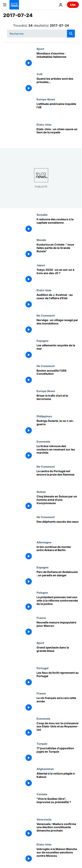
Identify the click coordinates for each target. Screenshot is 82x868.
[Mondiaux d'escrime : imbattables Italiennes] (58, 60)
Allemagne (44, 542)
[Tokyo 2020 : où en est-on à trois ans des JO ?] (58, 276)
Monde (41, 240)
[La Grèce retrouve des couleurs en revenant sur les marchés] (58, 452)
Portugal (42, 668)
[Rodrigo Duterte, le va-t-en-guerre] (58, 427)
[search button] (71, 34)
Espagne (43, 341)
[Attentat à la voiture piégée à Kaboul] (58, 780)
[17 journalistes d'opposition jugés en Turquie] (58, 755)
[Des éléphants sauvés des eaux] (58, 528)
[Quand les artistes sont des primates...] (58, 85)
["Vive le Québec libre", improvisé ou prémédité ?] (58, 805)
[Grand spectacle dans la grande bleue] (58, 654)
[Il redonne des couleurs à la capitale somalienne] (58, 226)
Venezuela (44, 819)
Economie (43, 441)
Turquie (42, 744)
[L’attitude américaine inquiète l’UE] (58, 110)
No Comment (46, 315)
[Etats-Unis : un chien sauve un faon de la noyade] (58, 135)
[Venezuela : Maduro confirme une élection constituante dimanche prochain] (58, 830)
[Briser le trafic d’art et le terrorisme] (58, 402)
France (41, 618)
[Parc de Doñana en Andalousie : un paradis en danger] (58, 578)
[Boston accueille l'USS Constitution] (58, 377)
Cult (40, 74)
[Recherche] (41, 34)
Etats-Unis (44, 124)
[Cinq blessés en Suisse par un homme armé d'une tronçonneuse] (58, 503)
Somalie (42, 215)
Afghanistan (45, 769)
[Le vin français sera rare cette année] (58, 704)
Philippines (44, 416)
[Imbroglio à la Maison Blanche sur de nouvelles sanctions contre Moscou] (58, 855)
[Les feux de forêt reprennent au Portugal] (58, 679)
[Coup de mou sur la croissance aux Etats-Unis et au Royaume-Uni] (58, 730)
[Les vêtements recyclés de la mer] (58, 352)
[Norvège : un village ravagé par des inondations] (58, 326)
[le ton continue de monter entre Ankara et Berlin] (58, 553)
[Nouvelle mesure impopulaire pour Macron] (58, 629)
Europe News (46, 99)
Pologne (42, 592)
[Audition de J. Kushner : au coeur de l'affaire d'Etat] (58, 301)
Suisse (41, 492)
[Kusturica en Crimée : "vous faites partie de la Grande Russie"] (58, 251)
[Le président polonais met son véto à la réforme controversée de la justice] (58, 604)
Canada (42, 794)
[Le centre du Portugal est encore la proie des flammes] (58, 477)
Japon (41, 265)
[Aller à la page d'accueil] (14, 5)
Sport (40, 49)
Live (73, 5)
